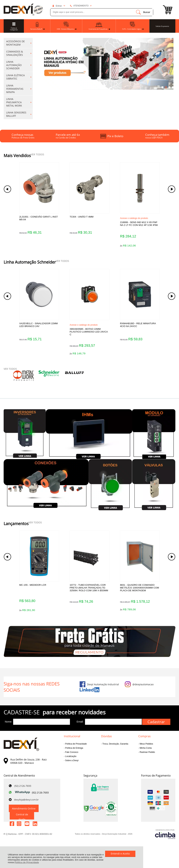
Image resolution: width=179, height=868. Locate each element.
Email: (80, 728)
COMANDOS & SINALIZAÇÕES (19, 53)
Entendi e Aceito (120, 854)
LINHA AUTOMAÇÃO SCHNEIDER (19, 65)
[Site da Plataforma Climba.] (165, 840)
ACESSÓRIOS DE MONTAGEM (19, 43)
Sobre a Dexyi (71, 767)
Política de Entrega (74, 754)
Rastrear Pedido (147, 758)
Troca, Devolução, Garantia (115, 750)
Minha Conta (145, 754)
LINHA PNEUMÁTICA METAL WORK (19, 102)
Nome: (8, 728)
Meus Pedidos (146, 750)
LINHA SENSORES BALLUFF (19, 114)
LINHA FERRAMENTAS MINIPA (19, 89)
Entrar (59, 6)
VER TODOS (37, 154)
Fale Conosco (71, 758)
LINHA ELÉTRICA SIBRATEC (19, 77)
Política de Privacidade (27, 862)
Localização (70, 762)
